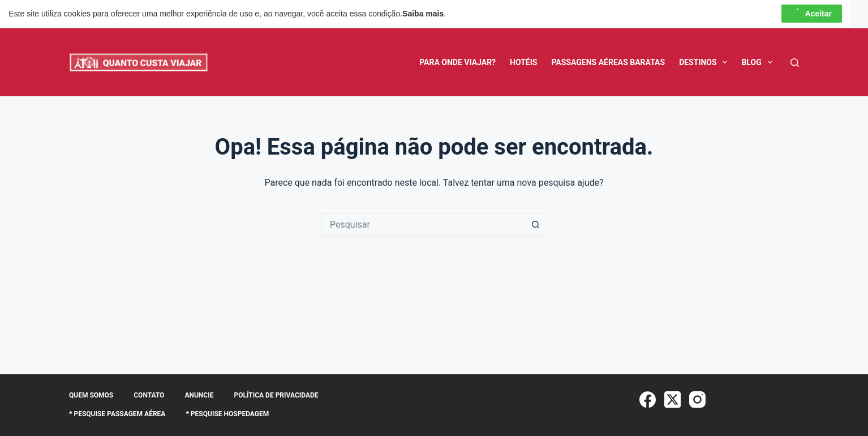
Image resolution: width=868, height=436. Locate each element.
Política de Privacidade (276, 395)
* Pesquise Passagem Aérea (117, 414)
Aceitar (812, 14)
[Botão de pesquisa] (536, 224)
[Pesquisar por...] (423, 224)
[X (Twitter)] (673, 399)
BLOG (759, 62)
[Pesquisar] (795, 63)
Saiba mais (423, 14)
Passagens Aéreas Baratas (608, 62)
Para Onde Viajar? (457, 62)
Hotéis (523, 62)
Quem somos (91, 395)
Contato (149, 395)
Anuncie (199, 395)
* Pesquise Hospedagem (227, 414)
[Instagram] (697, 399)
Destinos (705, 62)
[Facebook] (648, 399)
